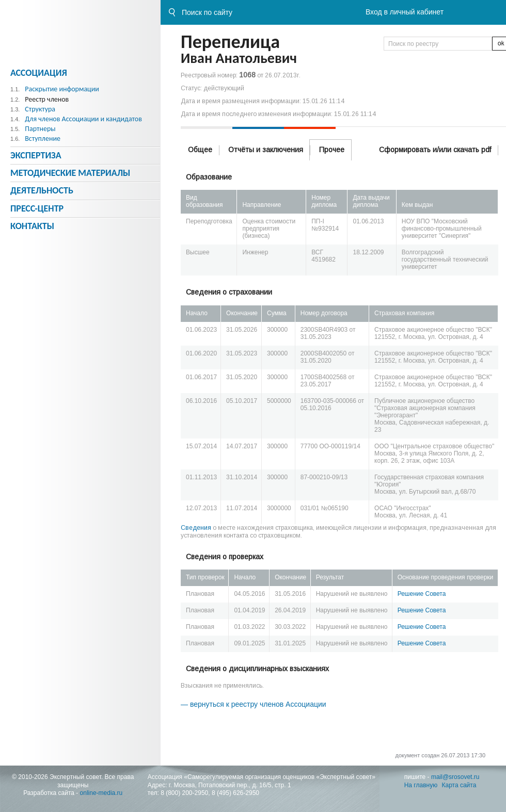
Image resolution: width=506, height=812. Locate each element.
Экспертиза (36, 155)
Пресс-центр (37, 208)
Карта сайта (459, 785)
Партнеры (40, 129)
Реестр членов (47, 99)
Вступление (43, 139)
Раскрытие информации (62, 89)
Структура (40, 109)
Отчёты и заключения (266, 150)
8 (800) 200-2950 (184, 793)
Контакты (32, 226)
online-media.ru (101, 793)
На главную (421, 785)
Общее (200, 150)
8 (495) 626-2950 (235, 793)
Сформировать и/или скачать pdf (435, 150)
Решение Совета (422, 594)
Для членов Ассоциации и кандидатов (83, 119)
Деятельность (42, 190)
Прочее (332, 150)
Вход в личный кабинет (405, 12)
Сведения (196, 528)
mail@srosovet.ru (455, 777)
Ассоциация (39, 73)
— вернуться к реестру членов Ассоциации (254, 704)
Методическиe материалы (70, 173)
